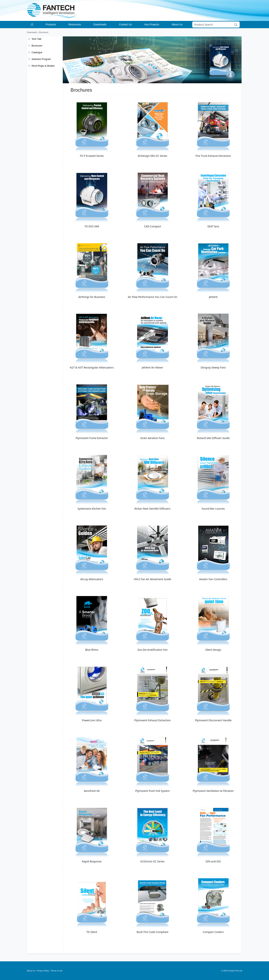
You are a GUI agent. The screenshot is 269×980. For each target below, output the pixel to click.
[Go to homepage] (33, 25)
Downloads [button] (100, 24)
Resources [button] (75, 24)
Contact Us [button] (125, 24)
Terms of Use (57, 971)
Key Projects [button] (152, 24)
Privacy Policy (43, 971)
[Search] (216, 25)
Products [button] (51, 24)
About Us (31, 971)
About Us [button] (177, 24)
